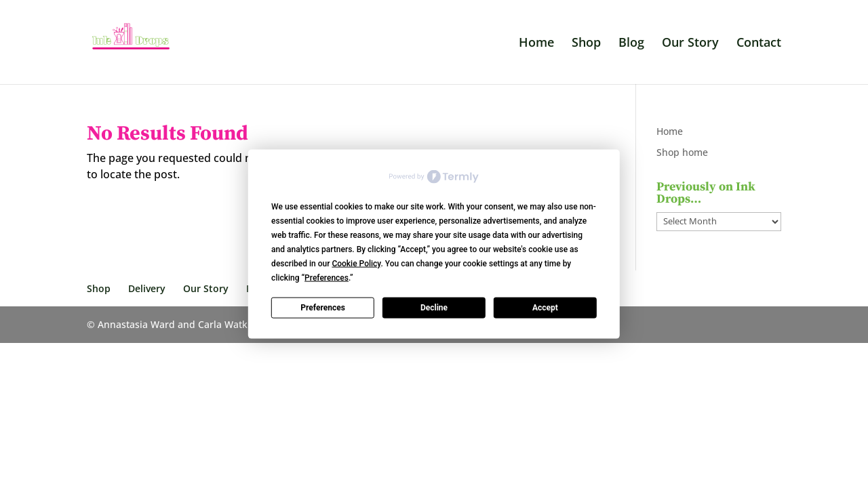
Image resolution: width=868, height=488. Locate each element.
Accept (545, 308)
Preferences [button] (327, 277)
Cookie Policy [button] (356, 263)
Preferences (323, 308)
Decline (434, 308)
